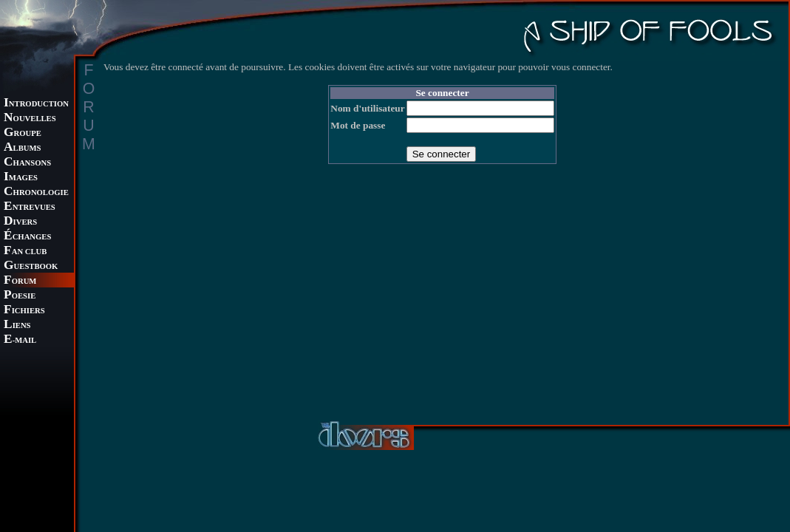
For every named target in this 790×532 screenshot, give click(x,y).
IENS (17, 325)
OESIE (20, 296)
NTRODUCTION (36, 104)
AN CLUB (25, 252)
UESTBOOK (31, 266)
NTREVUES (30, 207)
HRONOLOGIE (36, 192)
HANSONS (27, 163)
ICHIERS (24, 311)
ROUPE (23, 133)
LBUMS (22, 148)
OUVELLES (30, 119)
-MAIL (20, 340)
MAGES (21, 178)
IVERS (20, 222)
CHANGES (27, 237)
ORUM (20, 281)
